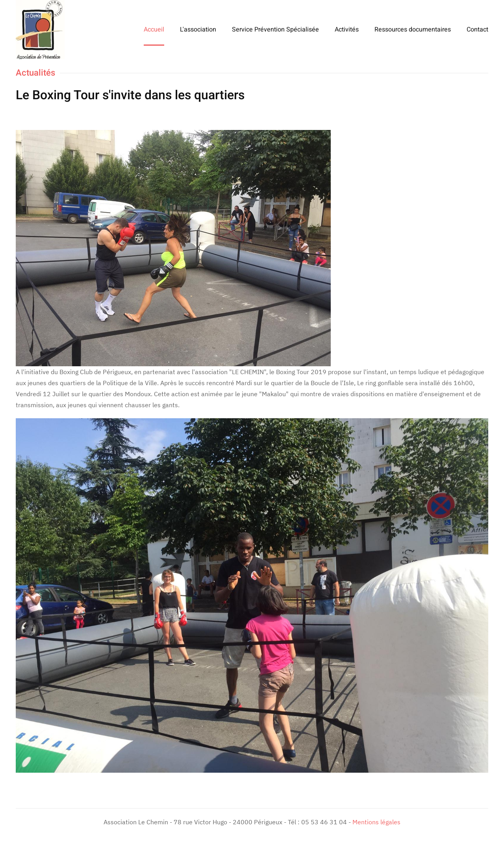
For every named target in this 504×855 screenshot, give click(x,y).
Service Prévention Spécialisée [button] (275, 30)
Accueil (154, 30)
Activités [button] (347, 30)
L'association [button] (198, 30)
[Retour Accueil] (40, 30)
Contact (477, 30)
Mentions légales (376, 822)
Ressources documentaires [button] (413, 30)
